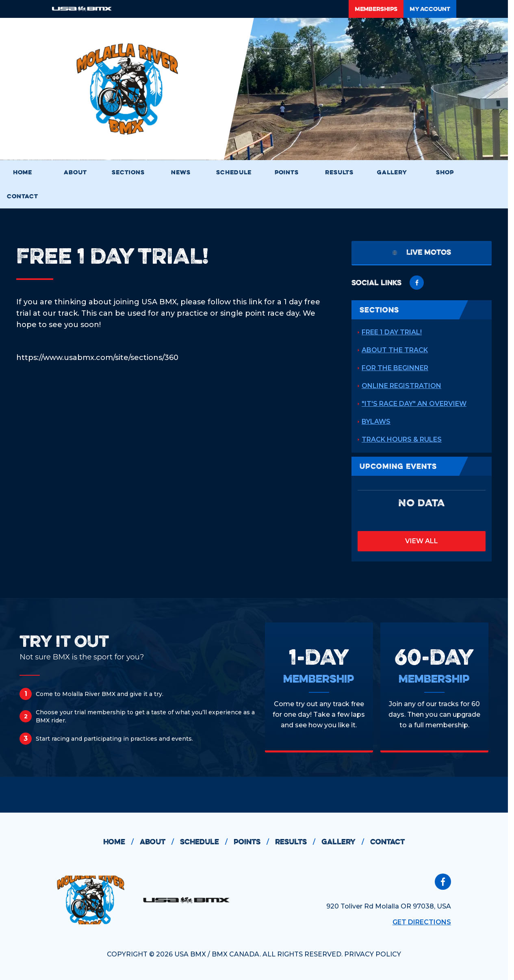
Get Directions (422, 922)
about (160, 842)
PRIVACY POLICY (373, 954)
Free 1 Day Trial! (392, 332)
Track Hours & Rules (402, 439)
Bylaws (376, 422)
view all (422, 541)
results (298, 842)
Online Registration (401, 386)
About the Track (395, 350)
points (254, 842)
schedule (207, 842)
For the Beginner (395, 368)
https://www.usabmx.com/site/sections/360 (97, 358)
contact (387, 842)
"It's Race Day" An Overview (414, 404)
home (121, 842)
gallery (346, 842)
